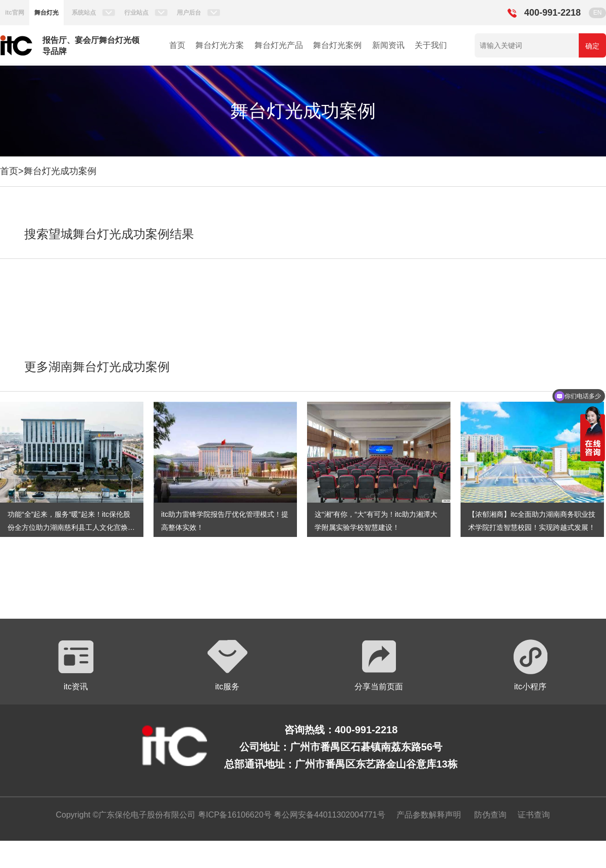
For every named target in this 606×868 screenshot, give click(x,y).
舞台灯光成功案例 (60, 171)
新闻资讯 (388, 45)
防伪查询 (490, 815)
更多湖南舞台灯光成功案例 (97, 367)
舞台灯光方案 (220, 45)
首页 (177, 45)
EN (598, 13)
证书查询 (534, 815)
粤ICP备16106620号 (233, 815)
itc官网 (15, 13)
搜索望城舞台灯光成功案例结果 (109, 234)
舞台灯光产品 (279, 45)
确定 (592, 46)
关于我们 (431, 45)
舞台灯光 (46, 13)
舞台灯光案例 (337, 45)
